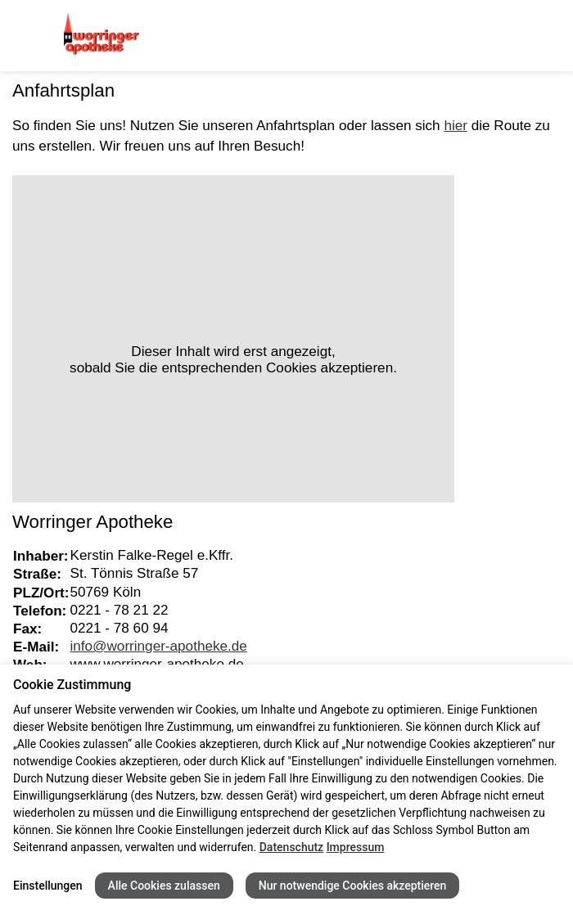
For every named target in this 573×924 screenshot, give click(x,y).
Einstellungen (48, 886)
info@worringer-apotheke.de (159, 646)
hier (456, 125)
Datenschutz (291, 847)
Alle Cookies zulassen (164, 886)
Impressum (356, 847)
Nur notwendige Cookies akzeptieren (353, 886)
